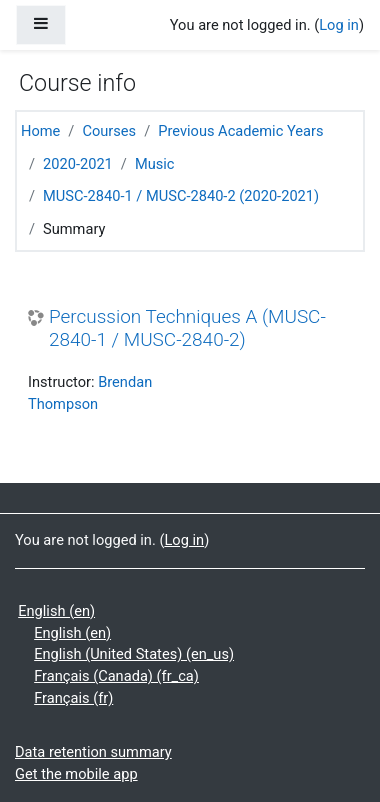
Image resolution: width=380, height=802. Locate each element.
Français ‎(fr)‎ (73, 698)
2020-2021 (78, 164)
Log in (339, 25)
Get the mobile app (76, 774)
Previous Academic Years (240, 131)
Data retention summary (93, 752)
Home (40, 131)
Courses (109, 131)
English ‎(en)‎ (56, 611)
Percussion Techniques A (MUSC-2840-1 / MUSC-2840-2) (187, 328)
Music (155, 164)
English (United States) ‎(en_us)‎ (134, 654)
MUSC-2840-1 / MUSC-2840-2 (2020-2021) (181, 196)
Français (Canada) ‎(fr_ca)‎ (116, 676)
